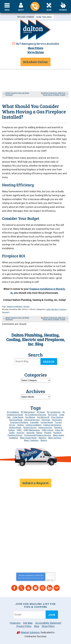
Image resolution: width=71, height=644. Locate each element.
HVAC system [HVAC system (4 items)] (48, 430)
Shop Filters (35, 48)
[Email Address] (30, 615)
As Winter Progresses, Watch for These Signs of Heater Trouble (53, 94)
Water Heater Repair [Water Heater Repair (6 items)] (28, 438)
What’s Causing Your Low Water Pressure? (17, 94)
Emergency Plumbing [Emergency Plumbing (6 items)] (19, 422)
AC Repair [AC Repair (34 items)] (41, 412)
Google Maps (35, 588)
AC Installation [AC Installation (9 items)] (13, 412)
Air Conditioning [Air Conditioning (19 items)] (54, 412)
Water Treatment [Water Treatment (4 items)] (31, 440)
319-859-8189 (35, 6)
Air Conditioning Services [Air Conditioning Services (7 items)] (36, 415)
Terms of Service (37, 578)
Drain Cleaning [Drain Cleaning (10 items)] (57, 417)
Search (49, 362)
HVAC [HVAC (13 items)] (19, 430)
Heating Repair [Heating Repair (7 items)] (15, 428)
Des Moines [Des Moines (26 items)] (30, 417)
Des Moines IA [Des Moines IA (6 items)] (43, 417)
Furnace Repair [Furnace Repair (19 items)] (47, 422)
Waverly (26, 307)
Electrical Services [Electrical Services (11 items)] (32, 420)
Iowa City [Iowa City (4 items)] (20, 433)
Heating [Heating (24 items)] (20, 425)
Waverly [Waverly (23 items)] (44, 440)
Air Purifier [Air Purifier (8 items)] (53, 415)
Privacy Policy (28, 578)
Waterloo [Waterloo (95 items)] (42, 438)
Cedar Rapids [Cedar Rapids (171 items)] (18, 417)
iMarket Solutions (30, 633)
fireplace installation (15, 307)
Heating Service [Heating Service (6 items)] (30, 428)
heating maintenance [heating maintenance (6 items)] (52, 425)
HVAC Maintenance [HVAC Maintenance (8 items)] (32, 430)
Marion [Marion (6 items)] (39, 433)
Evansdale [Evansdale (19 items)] (34, 422)
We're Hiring (35, 52)
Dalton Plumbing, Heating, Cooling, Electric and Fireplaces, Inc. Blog (36, 339)
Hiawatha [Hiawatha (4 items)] (58, 428)
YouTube (28, 588)
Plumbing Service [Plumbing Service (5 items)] (15, 435)
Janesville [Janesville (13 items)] (30, 433)
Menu (7, 10)
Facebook (14, 588)
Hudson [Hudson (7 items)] (12, 430)
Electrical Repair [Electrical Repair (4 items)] (16, 420)
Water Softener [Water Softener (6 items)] (55, 438)
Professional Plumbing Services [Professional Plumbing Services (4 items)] (38, 435)
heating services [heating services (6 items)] (45, 428)
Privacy (48, 580)
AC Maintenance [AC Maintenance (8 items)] (28, 412)
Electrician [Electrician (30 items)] (46, 420)
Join (52, 615)
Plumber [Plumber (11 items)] (48, 433)
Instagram (43, 588)
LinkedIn (50, 588)
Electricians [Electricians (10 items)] (57, 420)
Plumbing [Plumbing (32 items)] (57, 433)
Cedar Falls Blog (52, 309)
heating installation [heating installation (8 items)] (34, 425)
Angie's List (57, 588)
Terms (52, 580)
